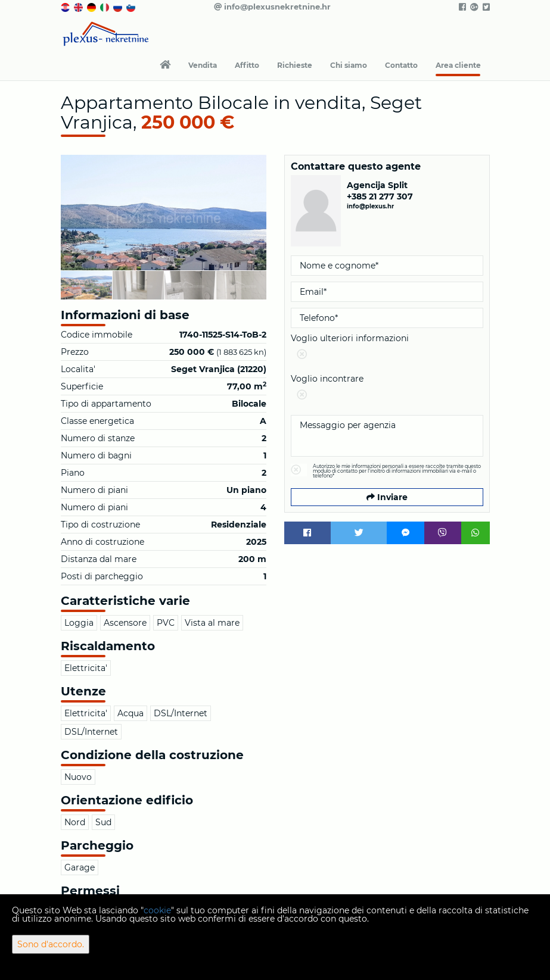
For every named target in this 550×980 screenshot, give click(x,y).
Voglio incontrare (387, 389)
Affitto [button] (247, 65)
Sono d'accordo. (51, 944)
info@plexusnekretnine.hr (272, 7)
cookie (157, 910)
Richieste (295, 65)
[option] (87, 285)
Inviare (387, 497)
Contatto (401, 65)
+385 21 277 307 (380, 196)
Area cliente (458, 65)
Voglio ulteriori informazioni (387, 349)
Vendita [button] (203, 65)
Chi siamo (349, 65)
